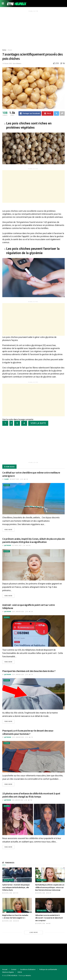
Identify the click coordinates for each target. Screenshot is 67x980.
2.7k (31, 675)
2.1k (26, 479)
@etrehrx (8, 545)
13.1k (16, 893)
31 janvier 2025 (18, 612)
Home (4, 50)
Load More (34, 932)
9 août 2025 (14, 479)
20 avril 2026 (40, 893)
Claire (6, 479)
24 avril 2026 (7, 893)
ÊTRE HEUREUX (12, 976)
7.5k (30, 800)
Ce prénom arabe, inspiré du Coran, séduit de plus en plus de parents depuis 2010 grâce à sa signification (33, 540)
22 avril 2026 (40, 923)
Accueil (5, 969)
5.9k (28, 545)
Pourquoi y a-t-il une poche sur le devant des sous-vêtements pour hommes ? (28, 732)
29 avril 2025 (7, 921)
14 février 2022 (7, 63)
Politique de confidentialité (48, 969)
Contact (14, 969)
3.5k (31, 612)
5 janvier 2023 (18, 800)
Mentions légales (8, 972)
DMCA (20, 972)
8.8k (48, 923)
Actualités (9, 880)
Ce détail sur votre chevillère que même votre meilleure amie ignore (31, 474)
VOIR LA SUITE (38, 423)
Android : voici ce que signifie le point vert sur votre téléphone (29, 607)
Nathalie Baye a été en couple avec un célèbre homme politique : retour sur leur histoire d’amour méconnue (50, 887)
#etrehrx (28, 976)
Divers (10, 50)
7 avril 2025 (17, 545)
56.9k (49, 893)
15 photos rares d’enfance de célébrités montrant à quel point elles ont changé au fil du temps (31, 795)
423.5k (16, 921)
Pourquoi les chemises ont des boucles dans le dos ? (29, 671)
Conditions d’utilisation (28, 969)
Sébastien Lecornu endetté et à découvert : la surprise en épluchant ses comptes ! (49, 918)
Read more (8, 530)
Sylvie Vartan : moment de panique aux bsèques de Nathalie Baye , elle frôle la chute (16, 887)
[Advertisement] (33, 29)
